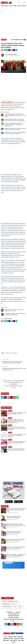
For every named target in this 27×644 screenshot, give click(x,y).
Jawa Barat (6, 640)
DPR (15, 607)
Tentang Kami (10, 612)
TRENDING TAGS (7, 598)
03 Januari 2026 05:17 (14, 513)
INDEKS (6, 6)
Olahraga (4, 40)
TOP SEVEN (5, 506)
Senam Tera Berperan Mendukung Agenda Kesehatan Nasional (17, 442)
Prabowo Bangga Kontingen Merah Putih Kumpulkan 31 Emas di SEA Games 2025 (15, 115)
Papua (13, 642)
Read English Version (17, 40)
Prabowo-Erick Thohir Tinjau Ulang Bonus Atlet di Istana (14, 310)
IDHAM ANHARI (13, 54)
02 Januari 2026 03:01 (14, 519)
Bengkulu (20, 637)
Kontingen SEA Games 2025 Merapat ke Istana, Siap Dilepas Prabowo (15, 133)
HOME (2, 6)
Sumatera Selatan (8, 639)
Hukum (8, 519)
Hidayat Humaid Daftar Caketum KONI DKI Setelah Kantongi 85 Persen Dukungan (12, 362)
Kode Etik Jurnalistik (13, 617)
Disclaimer (18, 612)
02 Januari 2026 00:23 (14, 550)
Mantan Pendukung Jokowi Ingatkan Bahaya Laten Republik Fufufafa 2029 (16, 510)
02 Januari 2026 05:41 (14, 535)
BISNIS (15, 6)
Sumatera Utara (12, 637)
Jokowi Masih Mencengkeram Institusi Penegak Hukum (14, 532)
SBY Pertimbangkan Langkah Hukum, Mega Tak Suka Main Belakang (16, 555)
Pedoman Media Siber (13, 614)
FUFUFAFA (20, 607)
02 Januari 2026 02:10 (14, 542)
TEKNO (19, 6)
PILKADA (4, 601)
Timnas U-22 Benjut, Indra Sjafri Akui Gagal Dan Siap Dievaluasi (16, 449)
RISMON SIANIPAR (6, 604)
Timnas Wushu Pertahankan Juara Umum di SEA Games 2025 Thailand (17, 436)
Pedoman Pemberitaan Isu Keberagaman (14, 619)
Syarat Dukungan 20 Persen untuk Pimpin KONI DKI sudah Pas (17, 413)
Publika (8, 558)
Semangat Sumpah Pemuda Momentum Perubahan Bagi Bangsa (15, 314)
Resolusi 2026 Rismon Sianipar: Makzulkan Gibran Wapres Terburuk (16, 525)
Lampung (16, 639)
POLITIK (11, 6)
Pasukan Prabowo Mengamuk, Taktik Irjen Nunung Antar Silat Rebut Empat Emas (16, 421)
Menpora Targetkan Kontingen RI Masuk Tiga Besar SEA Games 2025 (15, 129)
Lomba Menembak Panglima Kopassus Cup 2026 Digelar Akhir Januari (14, 369)
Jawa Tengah (14, 640)
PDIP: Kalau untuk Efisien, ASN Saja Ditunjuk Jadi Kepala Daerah (16, 548)
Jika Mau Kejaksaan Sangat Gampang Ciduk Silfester (14, 517)
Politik (8, 513)
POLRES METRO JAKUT (13, 601)
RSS (14, 621)
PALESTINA (15, 353)
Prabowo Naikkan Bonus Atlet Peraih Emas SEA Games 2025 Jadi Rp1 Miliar (15, 120)
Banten (22, 639)
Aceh (5, 637)
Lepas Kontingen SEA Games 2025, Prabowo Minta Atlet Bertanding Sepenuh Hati (14, 125)
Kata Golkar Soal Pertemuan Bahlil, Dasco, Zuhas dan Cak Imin (16, 540)
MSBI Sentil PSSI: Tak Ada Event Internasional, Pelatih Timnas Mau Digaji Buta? (17, 428)
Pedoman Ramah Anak (13, 616)
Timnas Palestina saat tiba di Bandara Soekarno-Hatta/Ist (12, 72)
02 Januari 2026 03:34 (14, 558)
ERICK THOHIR (8, 353)
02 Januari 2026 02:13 (14, 527)
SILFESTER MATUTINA (7, 607)
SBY (13, 604)
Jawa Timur (21, 640)
